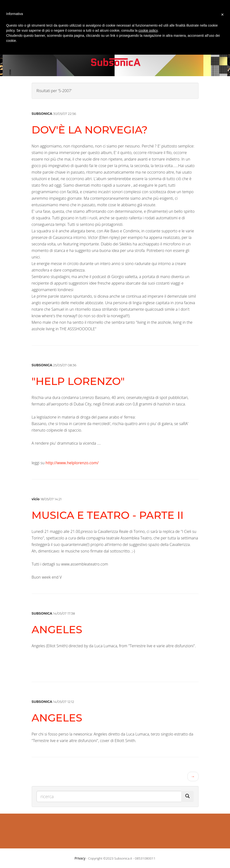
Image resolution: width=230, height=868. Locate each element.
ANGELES (57, 629)
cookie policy (148, 30)
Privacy (80, 858)
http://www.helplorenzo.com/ (72, 463)
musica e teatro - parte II (108, 515)
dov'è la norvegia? (90, 130)
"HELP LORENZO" (78, 381)
